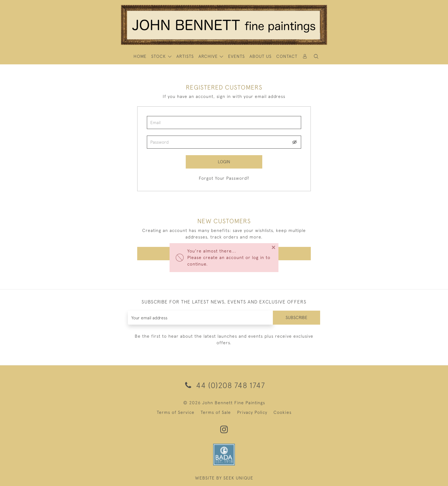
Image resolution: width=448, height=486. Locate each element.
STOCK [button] (159, 56)
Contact (287, 56)
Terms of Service (176, 412)
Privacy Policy (252, 412)
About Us (261, 56)
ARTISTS (185, 56)
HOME (140, 56)
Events (236, 56)
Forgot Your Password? (224, 178)
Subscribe (296, 317)
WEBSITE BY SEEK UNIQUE (224, 478)
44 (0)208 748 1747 (224, 385)
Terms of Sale (216, 412)
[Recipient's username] (201, 318)
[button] (316, 56)
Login (224, 162)
